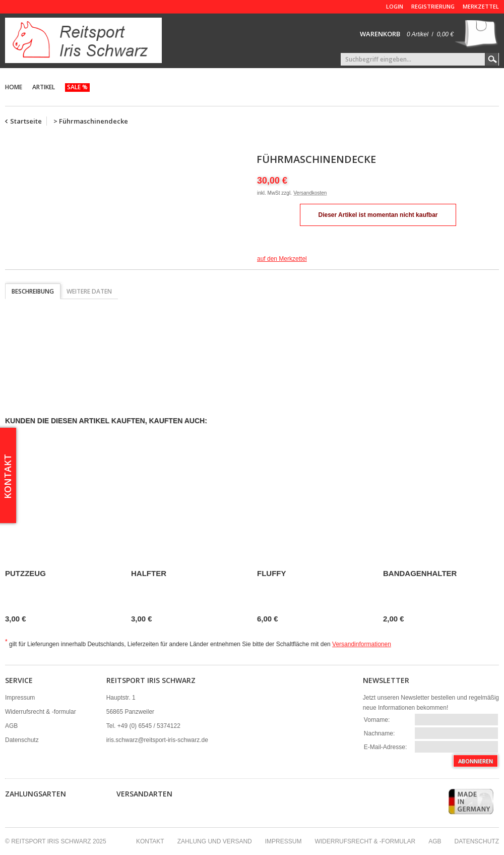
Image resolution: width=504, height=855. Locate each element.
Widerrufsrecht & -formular (41, 712)
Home (14, 87)
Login (395, 6)
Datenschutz (22, 740)
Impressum (20, 698)
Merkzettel (481, 6)
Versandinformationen (362, 644)
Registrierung (433, 6)
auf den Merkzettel (282, 259)
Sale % (77, 87)
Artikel (44, 87)
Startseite (26, 121)
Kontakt (150, 841)
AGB (11, 726)
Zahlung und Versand (215, 841)
